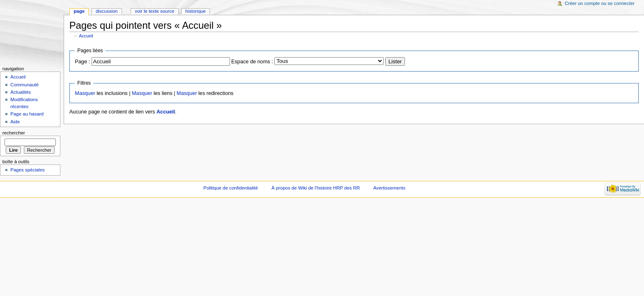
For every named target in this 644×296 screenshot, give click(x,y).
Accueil (86, 36)
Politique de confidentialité (231, 188)
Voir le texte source (154, 11)
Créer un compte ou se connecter (600, 3)
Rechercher (14, 133)
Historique (195, 11)
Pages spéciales (27, 170)
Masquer (85, 93)
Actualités (21, 92)
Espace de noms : (252, 62)
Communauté (24, 85)
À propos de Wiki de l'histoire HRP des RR (316, 188)
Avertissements (389, 188)
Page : (82, 62)
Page (79, 11)
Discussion (107, 11)
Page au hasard (27, 114)
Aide (15, 122)
